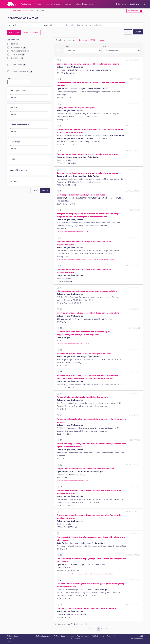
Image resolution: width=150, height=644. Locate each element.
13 (61, 328)
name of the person (19, 170)
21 (61, 512)
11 (61, 288)
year (9, 78)
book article (18, 55)
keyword (15, 181)
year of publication (19, 91)
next (106, 629)
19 (61, 465)
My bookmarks (135, 11)
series (13, 159)
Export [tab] (102, 40)
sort (104, 46)
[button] (143, 4)
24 (61, 580)
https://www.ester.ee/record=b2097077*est (73, 344)
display (67, 46)
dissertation (17, 58)
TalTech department (19, 125)
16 (61, 394)
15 (61, 372)
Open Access (18, 65)
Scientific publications (22, 72)
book (15, 44)
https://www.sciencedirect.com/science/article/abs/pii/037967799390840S (85, 574)
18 (61, 440)
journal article (18, 47)
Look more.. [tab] (87, 40)
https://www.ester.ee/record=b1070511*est (72, 232)
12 (61, 309)
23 (61, 555)
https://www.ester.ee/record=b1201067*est (72, 481)
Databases (16, 10)
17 (61, 415)
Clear (128, 32)
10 (61, 266)
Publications (29, 10)
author (14, 108)
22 (61, 533)
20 (61, 487)
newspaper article (20, 51)
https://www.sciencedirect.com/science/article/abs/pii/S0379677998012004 (85, 260)
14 (61, 350)
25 (61, 605)
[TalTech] (11, 4)
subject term (16, 142)
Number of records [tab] (66, 40)
